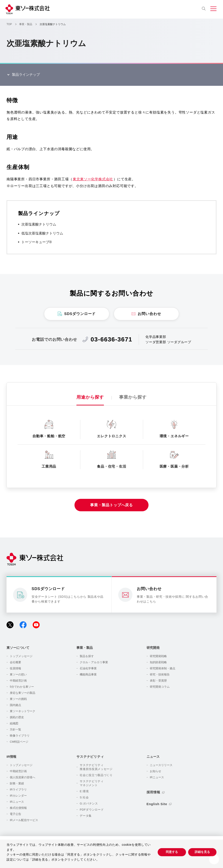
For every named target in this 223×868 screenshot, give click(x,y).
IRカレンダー (18, 796)
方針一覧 (15, 729)
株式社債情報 (18, 808)
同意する (172, 852)
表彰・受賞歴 (158, 681)
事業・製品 (85, 648)
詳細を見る (202, 852)
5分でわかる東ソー (22, 687)
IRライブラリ (18, 790)
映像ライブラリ (20, 736)
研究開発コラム (160, 687)
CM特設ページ (19, 742)
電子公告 (15, 814)
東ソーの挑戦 (18, 699)
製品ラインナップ (26, 75)
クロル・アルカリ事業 (94, 662)
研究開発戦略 (158, 656)
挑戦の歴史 (17, 717)
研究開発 (153, 648)
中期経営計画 (18, 681)
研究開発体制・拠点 (163, 668)
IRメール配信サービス (24, 820)
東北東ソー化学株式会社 (93, 179)
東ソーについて (18, 648)
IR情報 (11, 757)
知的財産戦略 (158, 662)
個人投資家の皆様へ (23, 777)
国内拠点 (15, 705)
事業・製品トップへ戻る (111, 505)
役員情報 (15, 668)
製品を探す (87, 656)
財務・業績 (17, 783)
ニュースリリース (161, 765)
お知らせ (155, 771)
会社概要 (15, 662)
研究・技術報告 (160, 674)
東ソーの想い (18, 674)
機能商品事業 (88, 674)
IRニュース (17, 802)
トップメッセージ (21, 656)
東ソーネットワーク (23, 711)
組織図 (14, 723)
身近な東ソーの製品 (23, 693)
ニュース (153, 757)
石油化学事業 (88, 668)
